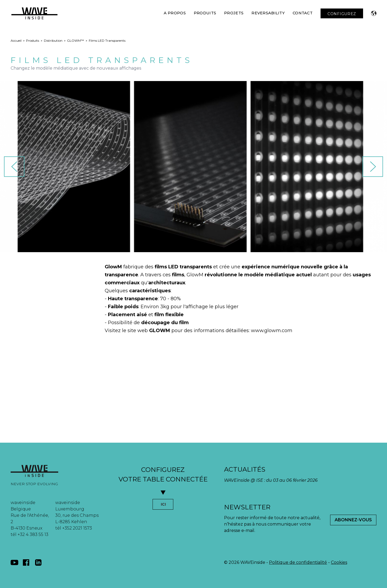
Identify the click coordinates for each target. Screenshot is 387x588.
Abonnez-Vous (353, 520)
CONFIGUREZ (342, 14)
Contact (303, 13)
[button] (374, 13)
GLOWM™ (75, 41)
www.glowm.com (272, 331)
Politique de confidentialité (298, 562)
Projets (234, 13)
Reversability (268, 13)
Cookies (339, 562)
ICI (163, 504)
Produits (205, 13)
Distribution (53, 41)
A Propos (175, 13)
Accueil (16, 41)
